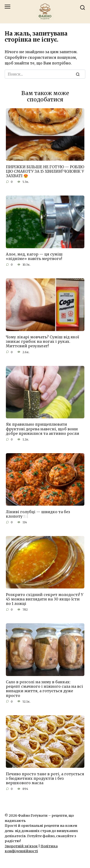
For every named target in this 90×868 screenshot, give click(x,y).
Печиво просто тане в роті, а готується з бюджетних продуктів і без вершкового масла (45, 778)
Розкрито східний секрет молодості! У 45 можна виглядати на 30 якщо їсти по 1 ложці (45, 599)
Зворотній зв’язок (21, 846)
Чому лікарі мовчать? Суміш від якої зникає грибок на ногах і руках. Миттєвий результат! (42, 341)
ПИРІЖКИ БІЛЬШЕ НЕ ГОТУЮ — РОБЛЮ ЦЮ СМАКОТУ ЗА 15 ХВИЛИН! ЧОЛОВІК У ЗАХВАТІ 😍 (45, 171)
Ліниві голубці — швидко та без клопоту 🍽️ (38, 514)
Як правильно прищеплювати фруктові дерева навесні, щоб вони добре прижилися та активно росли (43, 429)
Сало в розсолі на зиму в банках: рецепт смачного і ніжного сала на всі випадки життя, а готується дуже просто (44, 689)
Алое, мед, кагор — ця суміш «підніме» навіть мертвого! (34, 256)
